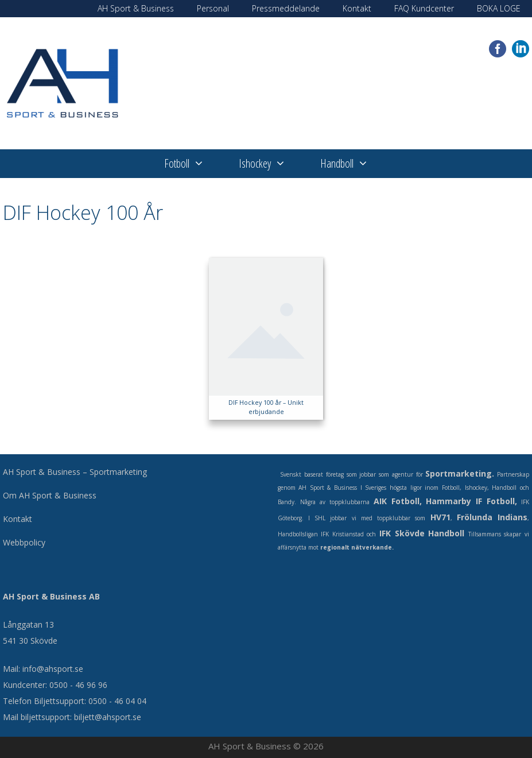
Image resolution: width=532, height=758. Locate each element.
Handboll (353, 164)
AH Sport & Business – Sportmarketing (75, 472)
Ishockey (271, 164)
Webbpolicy (24, 542)
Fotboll (193, 164)
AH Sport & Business (136, 8)
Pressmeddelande (286, 8)
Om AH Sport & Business (50, 495)
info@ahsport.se (53, 669)
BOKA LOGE (499, 8)
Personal (213, 8)
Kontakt (357, 8)
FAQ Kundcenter (424, 8)
